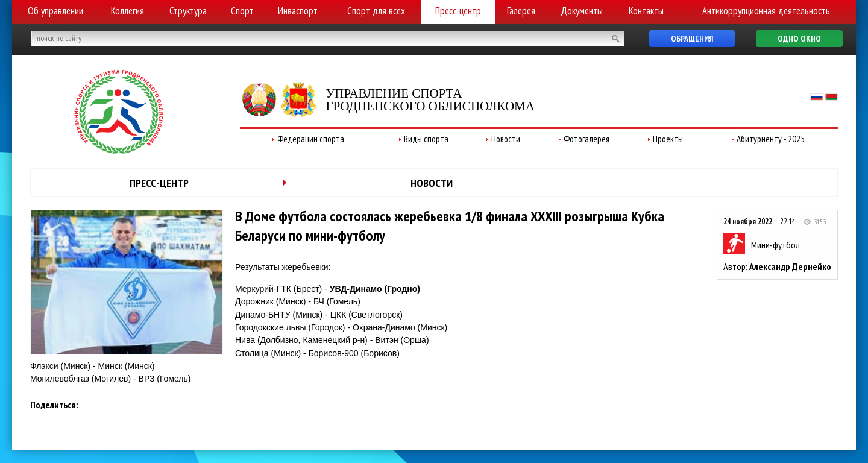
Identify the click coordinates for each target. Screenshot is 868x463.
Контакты (646, 11)
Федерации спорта (311, 139)
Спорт (242, 11)
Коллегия (127, 11)
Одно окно (799, 39)
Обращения (692, 39)
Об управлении (55, 11)
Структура (188, 11)
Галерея (521, 11)
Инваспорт (298, 11)
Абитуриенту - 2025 (771, 139)
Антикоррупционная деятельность (766, 11)
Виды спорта (426, 139)
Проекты (668, 139)
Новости (506, 139)
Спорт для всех (376, 11)
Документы (582, 11)
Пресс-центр (458, 11)
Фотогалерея (587, 139)
